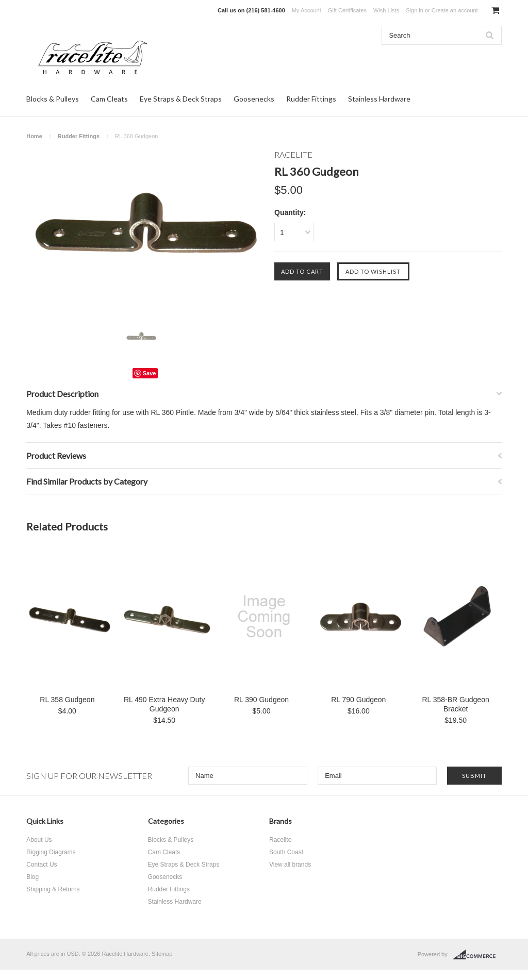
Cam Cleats (109, 99)
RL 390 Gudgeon (261, 700)
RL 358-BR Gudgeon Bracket (455, 704)
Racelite (280, 840)
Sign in (415, 10)
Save (150, 373)
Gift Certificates (347, 10)
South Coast (286, 852)
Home (34, 136)
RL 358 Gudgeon (67, 700)
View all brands (290, 865)
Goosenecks (254, 99)
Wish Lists (386, 10)
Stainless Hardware (379, 99)
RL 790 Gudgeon (358, 700)
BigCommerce (477, 955)
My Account (307, 10)
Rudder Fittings (311, 99)
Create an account (455, 10)
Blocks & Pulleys (53, 99)
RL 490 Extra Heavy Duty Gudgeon (164, 704)
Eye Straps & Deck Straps (181, 99)
